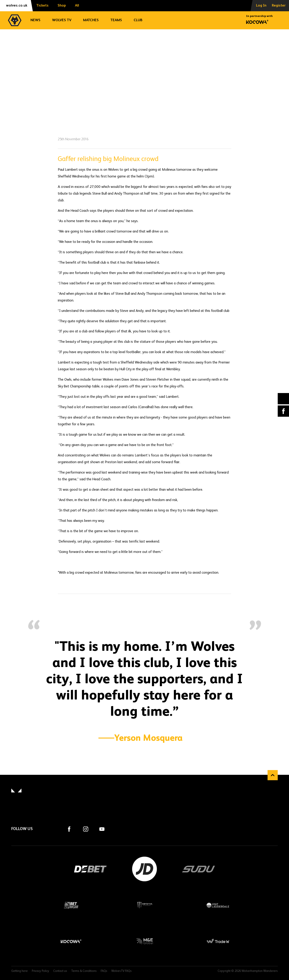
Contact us (60, 971)
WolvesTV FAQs (121, 971)
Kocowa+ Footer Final (71, 941)
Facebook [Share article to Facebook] (283, 411)
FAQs (104, 971)
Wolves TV (62, 20)
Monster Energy (145, 905)
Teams (116, 20)
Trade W (218, 941)
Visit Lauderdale (218, 905)
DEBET (90, 869)
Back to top (273, 775)
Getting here (20, 971)
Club (138, 20)
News (35, 20)
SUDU (199, 869)
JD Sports (144, 869)
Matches (91, 20)
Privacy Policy (41, 971)
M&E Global (145, 941)
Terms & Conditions (84, 971)
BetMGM (71, 905)
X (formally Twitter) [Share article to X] (283, 399)
